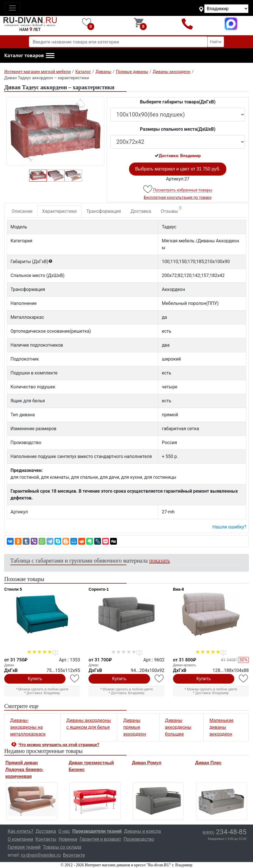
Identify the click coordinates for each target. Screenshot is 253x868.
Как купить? (20, 831)
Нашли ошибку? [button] (229, 527)
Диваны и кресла (142, 831)
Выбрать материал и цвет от (178, 169)
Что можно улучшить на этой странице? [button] (59, 745)
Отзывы (171, 210)
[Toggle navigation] (12, 8)
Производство (139, 839)
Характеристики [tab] (60, 211)
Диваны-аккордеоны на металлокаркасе (28, 727)
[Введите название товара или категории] (118, 42)
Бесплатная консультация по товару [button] (178, 197)
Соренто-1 (99, 589)
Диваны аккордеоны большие (178, 727)
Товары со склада (62, 847)
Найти (216, 42)
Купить (35, 679)
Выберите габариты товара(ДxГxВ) (178, 102)
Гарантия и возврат (101, 839)
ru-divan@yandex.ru (41, 855)
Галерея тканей (24, 847)
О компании (20, 839)
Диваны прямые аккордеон (134, 727)
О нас (64, 831)
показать (160, 561)
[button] (29, 56)
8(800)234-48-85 (187, 24)
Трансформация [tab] (104, 211)
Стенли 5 (13, 589)
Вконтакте (74, 855)
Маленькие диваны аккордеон (221, 727)
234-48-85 (224, 832)
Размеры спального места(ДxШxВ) (178, 129)
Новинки (68, 839)
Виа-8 (179, 589)
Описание (22, 211)
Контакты (46, 839)
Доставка (141, 211)
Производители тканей (97, 831)
